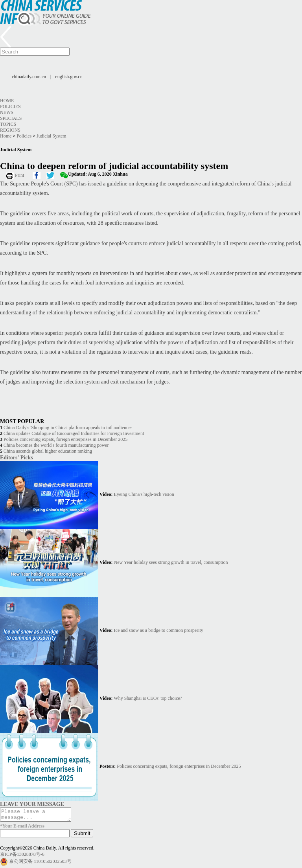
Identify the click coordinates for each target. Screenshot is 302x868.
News (7, 112)
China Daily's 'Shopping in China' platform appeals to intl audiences (68, 428)
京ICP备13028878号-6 (22, 857)
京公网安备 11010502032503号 (40, 864)
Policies (10, 106)
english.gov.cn (69, 77)
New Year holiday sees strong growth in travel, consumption (171, 562)
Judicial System (52, 136)
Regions (10, 130)
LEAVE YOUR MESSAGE (32, 804)
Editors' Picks (17, 457)
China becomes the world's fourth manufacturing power (56, 445)
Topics (8, 124)
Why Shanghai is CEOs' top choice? (148, 698)
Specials (11, 118)
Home (7, 101)
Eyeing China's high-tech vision (144, 494)
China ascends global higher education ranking (48, 451)
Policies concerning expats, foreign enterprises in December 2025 (65, 439)
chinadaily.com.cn (29, 77)
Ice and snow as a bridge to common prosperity (159, 630)
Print (19, 175)
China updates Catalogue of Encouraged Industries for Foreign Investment (74, 433)
